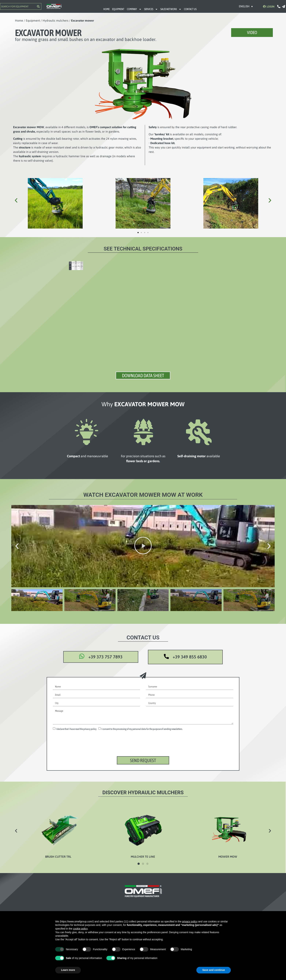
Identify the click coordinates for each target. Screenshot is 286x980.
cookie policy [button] (80, 929)
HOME (106, 9)
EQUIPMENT (118, 9)
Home (19, 20)
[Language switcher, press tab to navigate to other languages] (246, 6)
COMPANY (134, 9)
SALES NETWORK (171, 9)
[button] (16, 200)
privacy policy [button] (190, 921)
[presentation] (81, 750)
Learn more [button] (68, 970)
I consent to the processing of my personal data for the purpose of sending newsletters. (142, 732)
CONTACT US (190, 9)
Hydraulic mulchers (55, 20)
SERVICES (151, 9)
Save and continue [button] (214, 970)
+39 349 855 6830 (190, 660)
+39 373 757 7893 (107, 660)
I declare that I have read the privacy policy (76, 732)
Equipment (33, 20)
